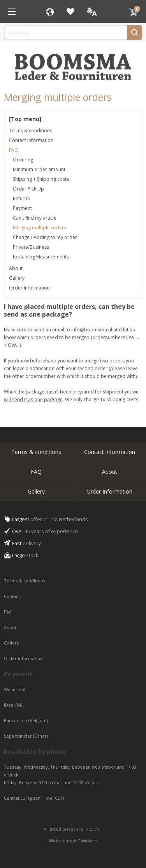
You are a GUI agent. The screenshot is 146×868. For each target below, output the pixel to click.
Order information (23, 658)
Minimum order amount (39, 169)
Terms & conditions (31, 131)
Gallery (17, 278)
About (16, 268)
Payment (22, 208)
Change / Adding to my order (45, 237)
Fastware (88, 841)
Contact (12, 596)
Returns (21, 198)
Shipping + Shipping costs (41, 179)
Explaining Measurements (41, 257)
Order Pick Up (28, 189)
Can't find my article (35, 218)
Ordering (23, 160)
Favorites (70, 12)
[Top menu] (25, 119)
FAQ (14, 150)
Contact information (31, 140)
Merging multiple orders (40, 228)
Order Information (29, 288)
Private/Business (31, 247)
